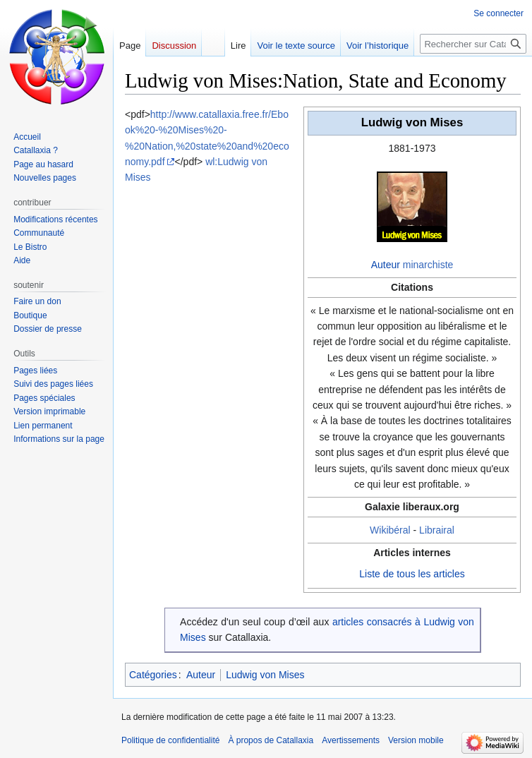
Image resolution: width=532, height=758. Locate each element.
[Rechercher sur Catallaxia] (473, 44)
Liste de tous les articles (412, 574)
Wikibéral (390, 530)
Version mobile (416, 740)
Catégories (153, 675)
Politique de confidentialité (170, 740)
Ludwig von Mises (265, 675)
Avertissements (351, 740)
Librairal (437, 530)
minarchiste (428, 265)
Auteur (386, 265)
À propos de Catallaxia (271, 740)
